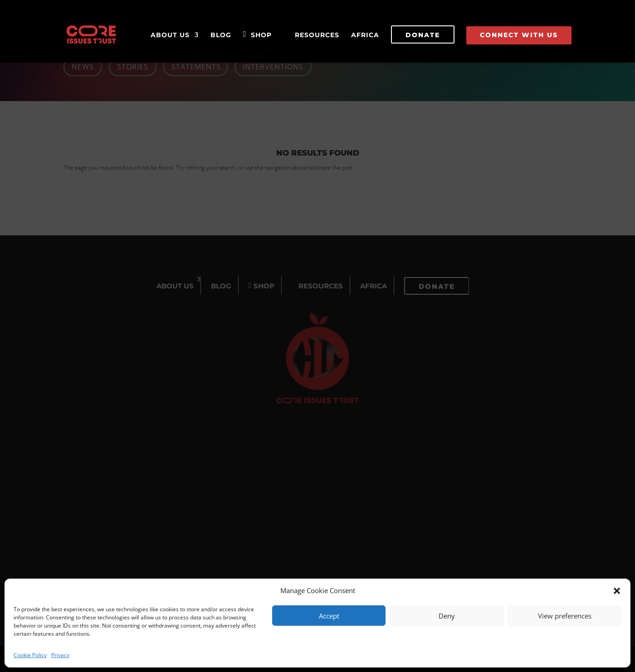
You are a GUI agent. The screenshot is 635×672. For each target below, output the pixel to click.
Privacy (60, 655)
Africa (365, 35)
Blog (221, 35)
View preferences (565, 616)
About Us (170, 35)
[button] (617, 591)
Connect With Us (519, 35)
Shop (261, 35)
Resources (317, 35)
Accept (329, 616)
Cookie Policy (30, 655)
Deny (447, 616)
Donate (423, 35)
